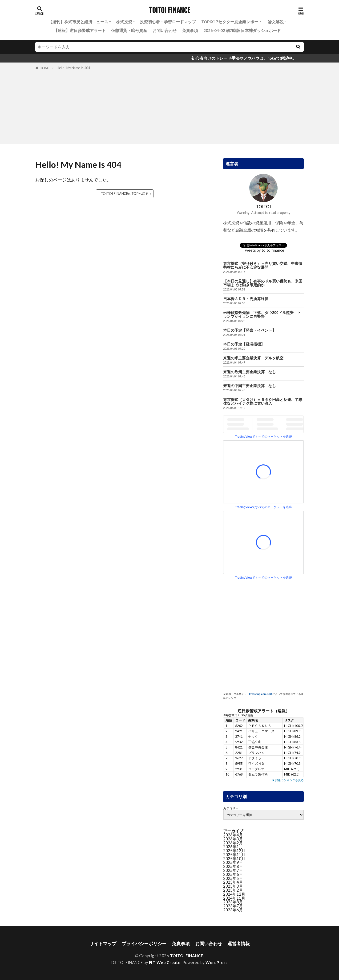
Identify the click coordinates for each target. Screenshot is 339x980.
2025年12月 (234, 851)
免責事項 (190, 30)
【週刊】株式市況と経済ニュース (78, 22)
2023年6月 (233, 910)
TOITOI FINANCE (169, 11)
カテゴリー (231, 808)
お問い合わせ (165, 30)
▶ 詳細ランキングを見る (288, 780)
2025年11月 (234, 855)
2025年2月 (233, 890)
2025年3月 (233, 886)
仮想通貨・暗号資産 (129, 30)
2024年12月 (234, 894)
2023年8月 (233, 902)
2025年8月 (233, 866)
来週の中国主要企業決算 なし (250, 386)
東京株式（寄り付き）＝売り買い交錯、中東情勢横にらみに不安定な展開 (263, 265)
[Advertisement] (169, 106)
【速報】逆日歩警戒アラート (80, 30)
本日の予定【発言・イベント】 (250, 330)
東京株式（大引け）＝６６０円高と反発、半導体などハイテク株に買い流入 (263, 402)
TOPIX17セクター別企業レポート (232, 22)
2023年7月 (233, 906)
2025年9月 (233, 862)
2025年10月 (234, 859)
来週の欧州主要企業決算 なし (250, 372)
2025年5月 (233, 878)
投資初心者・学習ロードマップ (168, 22)
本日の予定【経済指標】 (244, 344)
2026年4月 (233, 835)
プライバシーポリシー (144, 943)
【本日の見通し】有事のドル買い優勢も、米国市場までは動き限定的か (263, 283)
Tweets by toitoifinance (263, 250)
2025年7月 (233, 870)
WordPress (217, 962)
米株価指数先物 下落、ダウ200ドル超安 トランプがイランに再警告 (262, 315)
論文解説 (276, 22)
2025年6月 (233, 874)
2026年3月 (233, 839)
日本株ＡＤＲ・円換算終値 (246, 299)
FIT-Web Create (165, 962)
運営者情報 (239, 943)
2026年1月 (233, 847)
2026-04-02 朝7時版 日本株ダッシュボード (242, 30)
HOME (45, 68)
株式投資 (124, 22)
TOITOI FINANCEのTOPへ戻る (125, 194)
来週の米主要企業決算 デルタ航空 (253, 358)
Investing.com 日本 (261, 694)
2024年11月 (234, 898)
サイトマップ (103, 943)
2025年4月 (233, 882)
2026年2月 (233, 843)
